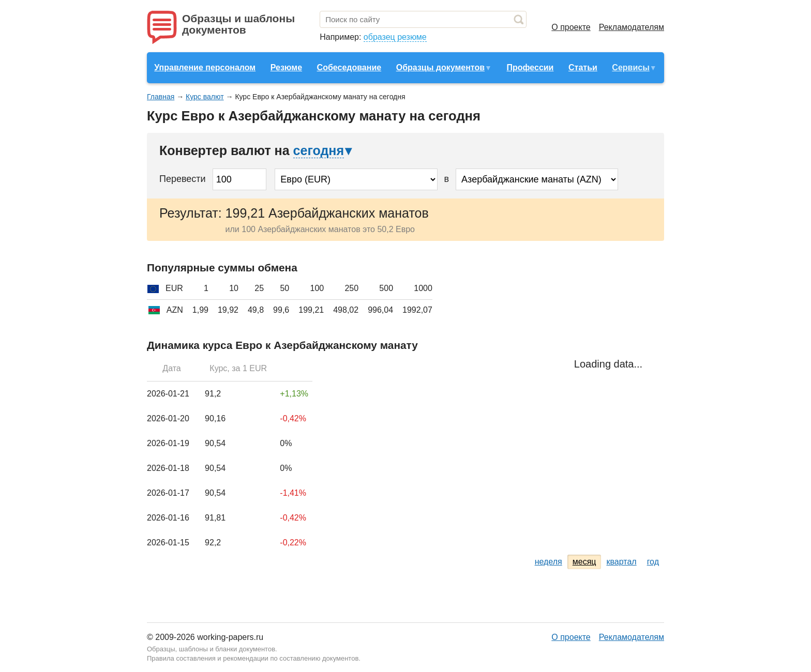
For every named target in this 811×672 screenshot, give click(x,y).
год (653, 562)
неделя (549, 562)
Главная (161, 97)
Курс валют (205, 97)
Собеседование (349, 67)
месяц (584, 562)
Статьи (583, 67)
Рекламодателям (632, 27)
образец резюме (395, 37)
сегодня (319, 150)
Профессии (530, 67)
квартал (621, 562)
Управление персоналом (205, 67)
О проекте (571, 27)
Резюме (286, 67)
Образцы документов (440, 67)
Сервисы (630, 67)
